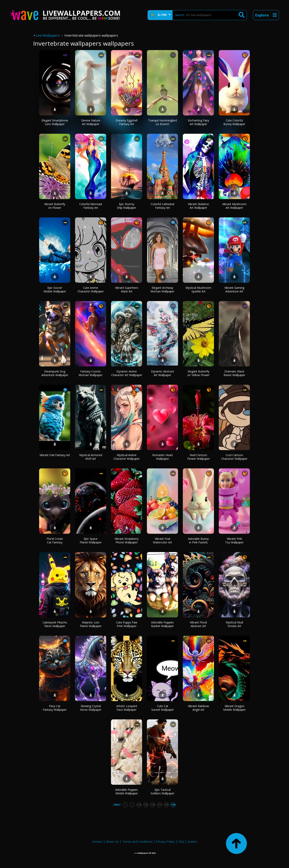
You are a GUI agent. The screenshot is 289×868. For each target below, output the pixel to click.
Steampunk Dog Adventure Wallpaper (55, 373)
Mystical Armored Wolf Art (91, 457)
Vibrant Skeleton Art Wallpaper (198, 206)
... (132, 805)
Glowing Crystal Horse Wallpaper (91, 708)
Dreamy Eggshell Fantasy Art (127, 122)
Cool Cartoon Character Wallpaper (234, 457)
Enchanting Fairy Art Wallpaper (198, 122)
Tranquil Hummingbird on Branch (162, 122)
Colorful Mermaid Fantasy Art (91, 206)
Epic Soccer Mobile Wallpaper (55, 290)
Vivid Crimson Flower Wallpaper (198, 457)
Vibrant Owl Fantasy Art (55, 455)
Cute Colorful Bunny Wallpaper (234, 122)
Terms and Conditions (137, 841)
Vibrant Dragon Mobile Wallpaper (234, 708)
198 (166, 805)
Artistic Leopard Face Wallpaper (127, 708)
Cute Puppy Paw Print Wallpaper (127, 624)
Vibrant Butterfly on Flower (55, 206)
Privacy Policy (165, 841)
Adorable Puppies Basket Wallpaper (162, 624)
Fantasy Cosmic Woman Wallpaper (91, 373)
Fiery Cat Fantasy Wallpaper (55, 708)
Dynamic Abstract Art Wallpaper (162, 373)
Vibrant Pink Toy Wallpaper (234, 540)
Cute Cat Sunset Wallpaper (163, 708)
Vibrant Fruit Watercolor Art (162, 540)
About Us (112, 841)
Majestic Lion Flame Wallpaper (91, 624)
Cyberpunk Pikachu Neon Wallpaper (55, 624)
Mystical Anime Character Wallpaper (127, 457)
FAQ (181, 841)
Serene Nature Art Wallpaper (91, 122)
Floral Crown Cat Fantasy (55, 540)
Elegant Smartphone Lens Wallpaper (55, 122)
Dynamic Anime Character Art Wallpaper (127, 373)
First (117, 805)
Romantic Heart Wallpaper (163, 457)
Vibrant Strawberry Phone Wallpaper (127, 540)
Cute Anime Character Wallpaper (91, 290)
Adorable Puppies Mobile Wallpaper (127, 791)
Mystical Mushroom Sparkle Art (198, 290)
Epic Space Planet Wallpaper (91, 540)
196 (153, 805)
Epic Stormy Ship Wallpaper (127, 206)
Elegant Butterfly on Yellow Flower (198, 373)
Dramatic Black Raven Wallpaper (234, 373)
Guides (192, 841)
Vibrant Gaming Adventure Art (234, 290)
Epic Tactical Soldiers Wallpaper (162, 791)
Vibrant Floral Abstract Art (198, 624)
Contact (97, 841)
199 (173, 805)
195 (146, 805)
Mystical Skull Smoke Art (234, 624)
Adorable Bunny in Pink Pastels (198, 540)
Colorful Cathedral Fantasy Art (162, 206)
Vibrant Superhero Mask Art (127, 290)
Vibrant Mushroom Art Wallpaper (234, 206)
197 (159, 805)
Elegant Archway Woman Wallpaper (162, 290)
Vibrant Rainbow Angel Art (198, 708)
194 (139, 805)
